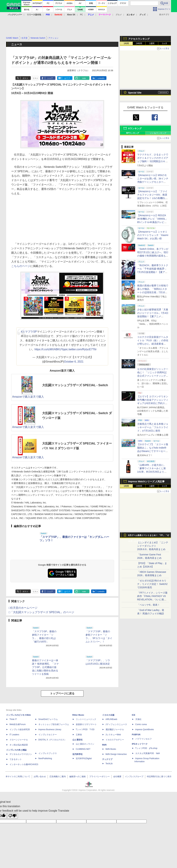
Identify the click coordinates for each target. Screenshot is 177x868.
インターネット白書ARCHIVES (24, 764)
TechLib (109, 764)
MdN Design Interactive (116, 754)
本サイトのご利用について (18, 777)
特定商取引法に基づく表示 (159, 777)
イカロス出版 (108, 715)
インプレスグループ (134, 777)
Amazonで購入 (21, 397)
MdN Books (111, 749)
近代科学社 (78, 754)
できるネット (16, 759)
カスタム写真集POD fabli (148, 753)
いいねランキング (158, 133)
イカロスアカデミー (115, 740)
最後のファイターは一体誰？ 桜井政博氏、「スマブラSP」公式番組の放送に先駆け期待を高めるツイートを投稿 (45, 667)
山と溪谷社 (78, 740)
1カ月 (165, 43)
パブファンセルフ (144, 739)
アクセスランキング (139, 39)
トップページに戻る (62, 693)
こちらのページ (21, 266)
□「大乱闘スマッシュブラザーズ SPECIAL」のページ (41, 612)
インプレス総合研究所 (20, 729)
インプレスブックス (48, 753)
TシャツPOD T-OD (85, 729)
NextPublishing (45, 758)
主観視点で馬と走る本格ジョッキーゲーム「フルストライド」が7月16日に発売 (153, 427)
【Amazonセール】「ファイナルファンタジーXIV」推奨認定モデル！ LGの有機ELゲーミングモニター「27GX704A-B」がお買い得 (153, 198)
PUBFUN (136, 735)
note (84, 78)
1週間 (152, 43)
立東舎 (79, 735)
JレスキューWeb (113, 735)
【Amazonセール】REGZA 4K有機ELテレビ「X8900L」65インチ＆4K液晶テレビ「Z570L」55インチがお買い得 (153, 222)
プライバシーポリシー (99, 777)
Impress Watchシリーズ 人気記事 (146, 481)
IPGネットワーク (140, 744)
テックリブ (107, 759)
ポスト (25, 78)
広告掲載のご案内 (58, 777)
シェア (50, 78)
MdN (104, 745)
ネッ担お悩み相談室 (19, 745)
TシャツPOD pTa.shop (146, 748)
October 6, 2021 (74, 362)
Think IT (13, 719)
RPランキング (133, 133)
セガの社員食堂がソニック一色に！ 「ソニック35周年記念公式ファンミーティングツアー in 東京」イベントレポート (153, 376)
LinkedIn (101, 78)
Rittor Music (78, 715)
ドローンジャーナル (19, 740)
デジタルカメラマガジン (21, 754)
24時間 (139, 43)
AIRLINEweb (111, 719)
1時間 (126, 43)
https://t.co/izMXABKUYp (49, 349)
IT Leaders (14, 735)
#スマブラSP (29, 332)
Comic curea (141, 724)
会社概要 (117, 777)
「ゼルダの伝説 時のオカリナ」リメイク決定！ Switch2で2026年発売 (152, 584)
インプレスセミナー (48, 735)
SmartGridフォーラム (48, 719)
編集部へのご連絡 (78, 777)
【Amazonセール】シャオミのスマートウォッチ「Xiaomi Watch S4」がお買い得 (153, 235)
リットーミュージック (86, 719)
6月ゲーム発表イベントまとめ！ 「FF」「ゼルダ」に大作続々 (149, 536)
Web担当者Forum (18, 724)
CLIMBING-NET (83, 749)
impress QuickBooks (145, 729)
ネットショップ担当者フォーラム (54, 724)
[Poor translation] (12, 816)
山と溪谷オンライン (85, 744)
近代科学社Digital (84, 758)
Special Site (135, 93)
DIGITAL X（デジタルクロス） (52, 740)
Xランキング (135, 128)
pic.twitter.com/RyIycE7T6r (81, 349)
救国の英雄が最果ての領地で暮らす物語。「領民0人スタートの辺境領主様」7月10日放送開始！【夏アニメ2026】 (153, 292)
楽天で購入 (37, 397)
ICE (134, 715)
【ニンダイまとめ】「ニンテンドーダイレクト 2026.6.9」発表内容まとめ (153, 546)
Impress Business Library (50, 729)
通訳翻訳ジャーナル (115, 729)
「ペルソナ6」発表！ (149, 605)
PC (82, 15)
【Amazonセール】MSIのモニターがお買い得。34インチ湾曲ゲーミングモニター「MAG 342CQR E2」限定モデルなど (153, 182)
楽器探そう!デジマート (86, 724)
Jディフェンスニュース (116, 724)
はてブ (67, 78)
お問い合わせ (40, 777)
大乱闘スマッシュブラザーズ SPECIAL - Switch (75, 385)
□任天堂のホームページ (23, 608)
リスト (35, 78)
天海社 (138, 719)
